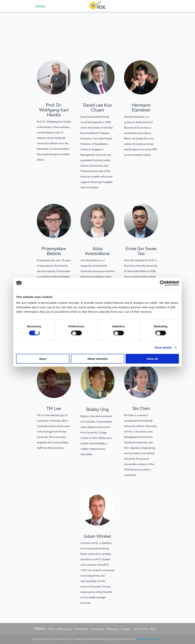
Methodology (65, 629)
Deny (43, 359)
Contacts (126, 629)
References (112, 629)
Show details (163, 347)
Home (51, 629)
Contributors (97, 629)
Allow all (152, 359)
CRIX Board (81, 629)
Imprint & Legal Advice (149, 639)
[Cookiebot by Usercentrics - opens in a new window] (163, 283)
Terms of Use (141, 629)
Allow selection (97, 359)
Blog (153, 629)
